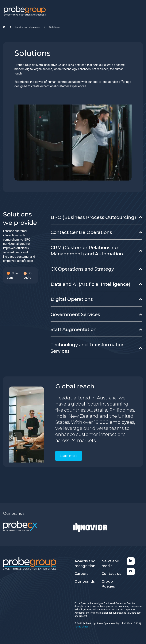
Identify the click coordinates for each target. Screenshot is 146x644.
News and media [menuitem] (110, 564)
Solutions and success (28, 27)
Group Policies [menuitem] (108, 584)
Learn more (68, 456)
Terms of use (81, 627)
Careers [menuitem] (81, 574)
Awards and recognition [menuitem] (85, 564)
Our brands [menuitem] (85, 581)
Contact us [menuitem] (111, 574)
